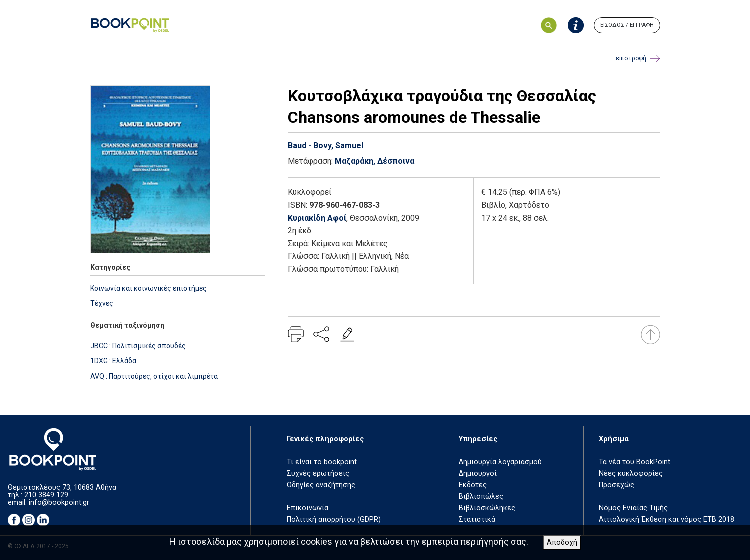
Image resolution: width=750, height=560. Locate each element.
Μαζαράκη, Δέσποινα (374, 161)
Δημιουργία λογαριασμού (500, 462)
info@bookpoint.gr (59, 503)
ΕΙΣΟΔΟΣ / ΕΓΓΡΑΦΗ (627, 25)
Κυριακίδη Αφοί (317, 218)
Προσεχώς (617, 485)
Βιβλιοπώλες (481, 497)
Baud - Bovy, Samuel (325, 146)
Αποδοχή (562, 543)
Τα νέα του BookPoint (635, 462)
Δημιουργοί (478, 474)
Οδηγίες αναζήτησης (321, 485)
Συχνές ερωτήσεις (318, 474)
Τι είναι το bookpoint (322, 462)
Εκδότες (473, 485)
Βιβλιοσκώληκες (487, 508)
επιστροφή (638, 59)
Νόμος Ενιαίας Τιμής (633, 508)
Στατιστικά (477, 520)
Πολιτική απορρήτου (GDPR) (334, 520)
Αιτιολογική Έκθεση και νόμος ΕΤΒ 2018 (667, 520)
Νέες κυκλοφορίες (631, 474)
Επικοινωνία (307, 508)
